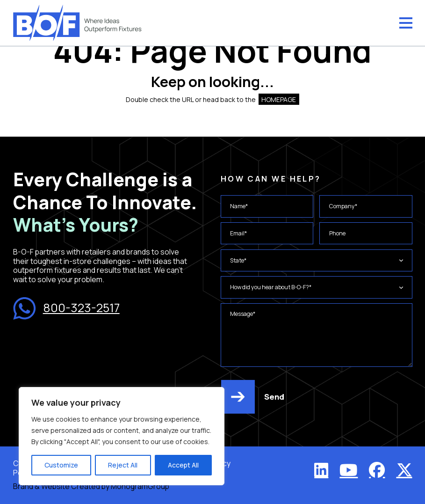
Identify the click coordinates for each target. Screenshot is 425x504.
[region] (122, 436)
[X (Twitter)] (404, 470)
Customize (61, 465)
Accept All (183, 465)
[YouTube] (349, 470)
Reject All (123, 465)
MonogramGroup (140, 486)
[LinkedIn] (321, 470)
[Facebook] (377, 470)
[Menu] (406, 23)
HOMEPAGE (279, 99)
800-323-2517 (66, 308)
